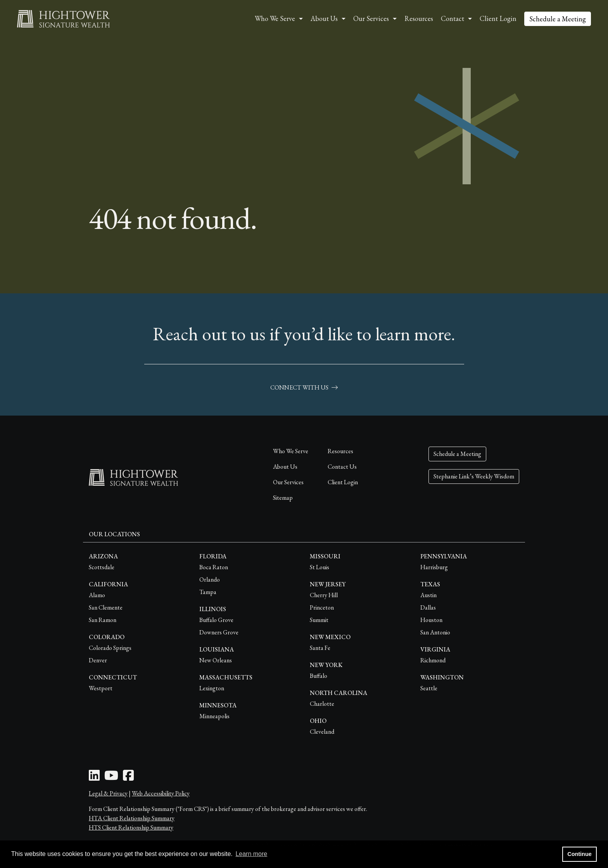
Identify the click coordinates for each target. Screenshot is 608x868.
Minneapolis (214, 716)
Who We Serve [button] (275, 18)
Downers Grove (219, 632)
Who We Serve (291, 451)
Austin (428, 595)
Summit (319, 620)
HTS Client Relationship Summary (131, 827)
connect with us (304, 387)
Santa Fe (320, 648)
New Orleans (216, 660)
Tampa (208, 592)
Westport (101, 688)
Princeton (322, 607)
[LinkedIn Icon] (94, 778)
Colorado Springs (110, 648)
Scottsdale (102, 567)
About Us (285, 467)
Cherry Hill (324, 595)
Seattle (429, 688)
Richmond (433, 660)
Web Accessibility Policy (161, 793)
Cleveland (322, 732)
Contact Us (342, 467)
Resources (419, 18)
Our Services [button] (371, 18)
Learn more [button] (251, 854)
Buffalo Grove (216, 620)
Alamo (97, 595)
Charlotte (322, 704)
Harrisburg (434, 567)
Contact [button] (453, 18)
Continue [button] (579, 854)
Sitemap (283, 498)
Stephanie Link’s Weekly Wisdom (474, 476)
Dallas (428, 607)
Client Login (498, 18)
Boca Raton (214, 567)
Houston (431, 620)
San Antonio (435, 632)
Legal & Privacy (108, 793)
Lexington (212, 688)
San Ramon (103, 620)
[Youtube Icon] (111, 778)
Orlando (210, 580)
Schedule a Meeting (558, 19)
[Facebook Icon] (128, 778)
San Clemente (106, 607)
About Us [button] (324, 18)
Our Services (288, 482)
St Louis (320, 567)
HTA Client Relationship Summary (132, 818)
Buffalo (319, 676)
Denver (98, 660)
